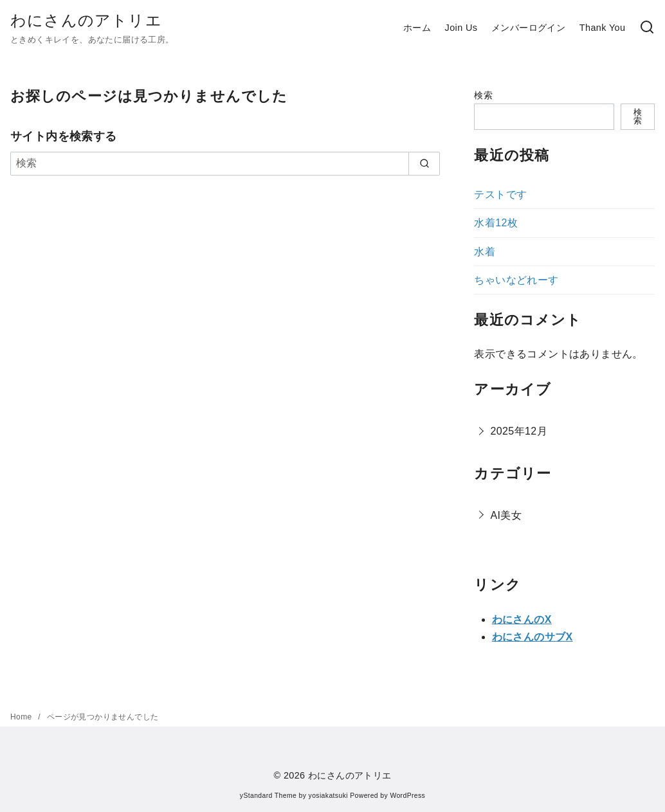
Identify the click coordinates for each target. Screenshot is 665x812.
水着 (485, 252)
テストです (500, 194)
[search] (424, 163)
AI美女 (506, 515)
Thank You (603, 28)
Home (22, 717)
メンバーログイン (528, 28)
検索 (483, 95)
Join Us (461, 28)
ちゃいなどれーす (516, 280)
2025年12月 (519, 431)
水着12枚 (496, 223)
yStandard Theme (268, 796)
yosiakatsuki (328, 796)
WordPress (407, 796)
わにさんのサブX (533, 637)
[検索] (647, 28)
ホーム (417, 28)
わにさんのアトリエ (86, 20)
